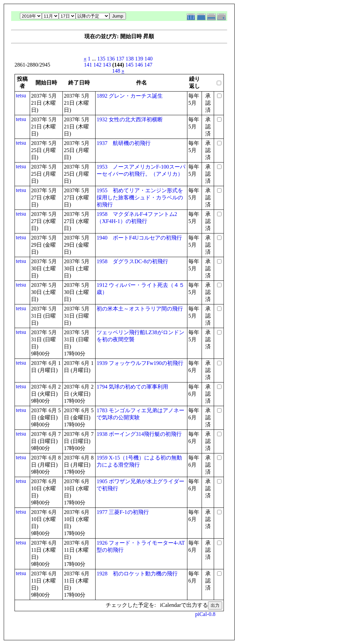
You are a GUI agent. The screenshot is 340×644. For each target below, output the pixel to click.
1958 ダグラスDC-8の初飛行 (132, 261)
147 (148, 65)
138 (130, 59)
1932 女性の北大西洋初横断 (130, 119)
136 (111, 59)
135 (101, 59)
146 (139, 65)
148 (116, 71)
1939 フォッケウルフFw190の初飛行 (140, 363)
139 (139, 59)
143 (107, 65)
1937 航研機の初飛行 (124, 143)
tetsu (21, 95)
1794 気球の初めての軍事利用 (132, 387)
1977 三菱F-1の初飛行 (123, 512)
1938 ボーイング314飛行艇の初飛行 (139, 434)
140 (149, 59)
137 (120, 59)
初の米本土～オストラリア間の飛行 (140, 309)
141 (88, 65)
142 (98, 65)
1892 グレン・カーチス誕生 (130, 96)
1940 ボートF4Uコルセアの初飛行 (139, 238)
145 (129, 65)
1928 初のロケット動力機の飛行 (137, 574)
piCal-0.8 (205, 614)
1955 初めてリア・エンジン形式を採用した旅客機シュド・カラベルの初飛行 (140, 197)
